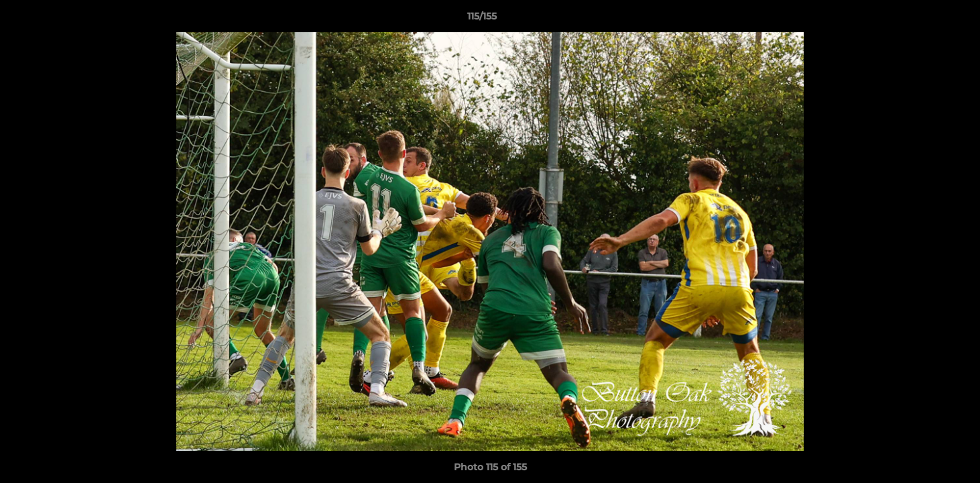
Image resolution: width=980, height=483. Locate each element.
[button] (924, 19)
